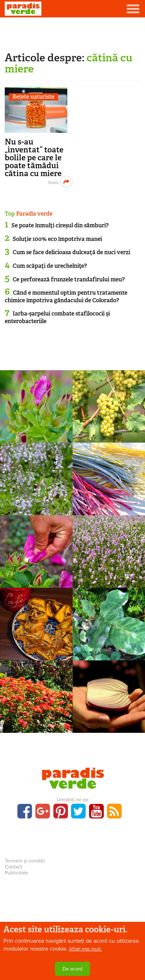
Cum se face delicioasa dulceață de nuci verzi (71, 252)
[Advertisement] (73, 33)
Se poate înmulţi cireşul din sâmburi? (60, 225)
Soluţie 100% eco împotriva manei (57, 239)
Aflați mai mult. (85, 949)
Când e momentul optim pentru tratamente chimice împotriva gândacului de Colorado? (66, 296)
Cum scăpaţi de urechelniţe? (50, 266)
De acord (72, 969)
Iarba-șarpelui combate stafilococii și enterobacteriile (57, 317)
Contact (13, 867)
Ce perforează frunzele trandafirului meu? (69, 279)
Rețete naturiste (33, 97)
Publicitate (16, 873)
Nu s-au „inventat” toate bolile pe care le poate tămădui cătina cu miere (34, 158)
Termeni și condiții (25, 861)
